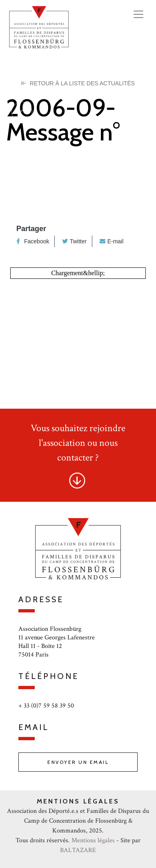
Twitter (74, 241)
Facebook (33, 241)
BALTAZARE (78, 850)
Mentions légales (93, 840)
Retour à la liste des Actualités (78, 83)
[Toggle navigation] (138, 14)
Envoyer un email (78, 762)
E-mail (112, 241)
